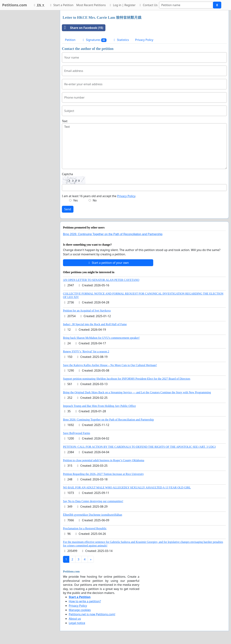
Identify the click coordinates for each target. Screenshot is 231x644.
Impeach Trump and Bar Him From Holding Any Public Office (99, 406)
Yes (76, 200)
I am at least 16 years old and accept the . (99, 196)
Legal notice (77, 623)
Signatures (94, 40)
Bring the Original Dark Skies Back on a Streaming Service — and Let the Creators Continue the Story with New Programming (137, 392)
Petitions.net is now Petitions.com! (92, 614)
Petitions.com (15, 5)
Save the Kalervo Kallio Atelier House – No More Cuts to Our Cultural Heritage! (110, 365)
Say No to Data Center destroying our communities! (93, 501)
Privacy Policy (144, 40)
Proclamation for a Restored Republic (85, 528)
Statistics (121, 40)
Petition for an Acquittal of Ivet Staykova (87, 311)
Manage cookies (80, 610)
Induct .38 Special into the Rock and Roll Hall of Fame (95, 324)
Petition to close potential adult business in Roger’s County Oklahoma (104, 460)
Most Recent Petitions (91, 5)
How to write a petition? (85, 601)
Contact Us (148, 5)
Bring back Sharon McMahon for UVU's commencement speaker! (101, 338)
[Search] (186, 5)
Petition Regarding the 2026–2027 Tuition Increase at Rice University (103, 474)
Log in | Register (122, 5)
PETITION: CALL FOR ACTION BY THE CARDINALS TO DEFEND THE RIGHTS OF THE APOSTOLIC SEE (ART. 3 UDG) (139, 447)
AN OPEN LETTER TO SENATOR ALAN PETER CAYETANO (101, 280)
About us (75, 619)
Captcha (67, 174)
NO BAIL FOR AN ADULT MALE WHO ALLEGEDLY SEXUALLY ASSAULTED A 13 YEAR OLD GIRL (127, 488)
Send (68, 209)
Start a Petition (61, 5)
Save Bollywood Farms (77, 433)
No (95, 200)
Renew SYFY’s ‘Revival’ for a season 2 (86, 351)
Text (65, 121)
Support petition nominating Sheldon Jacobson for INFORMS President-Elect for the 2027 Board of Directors (127, 379)
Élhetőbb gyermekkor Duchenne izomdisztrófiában (92, 515)
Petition (70, 40)
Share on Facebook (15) (83, 28)
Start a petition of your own (108, 263)
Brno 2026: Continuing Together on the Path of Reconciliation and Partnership (113, 234)
